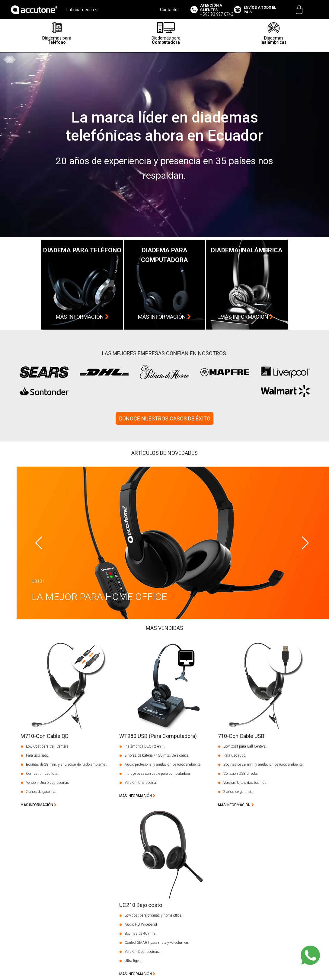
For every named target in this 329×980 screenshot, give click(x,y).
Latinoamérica (82, 10)
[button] (305, 543)
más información (82, 317)
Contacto (169, 10)
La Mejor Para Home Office (104, 597)
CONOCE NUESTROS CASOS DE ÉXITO (164, 418)
